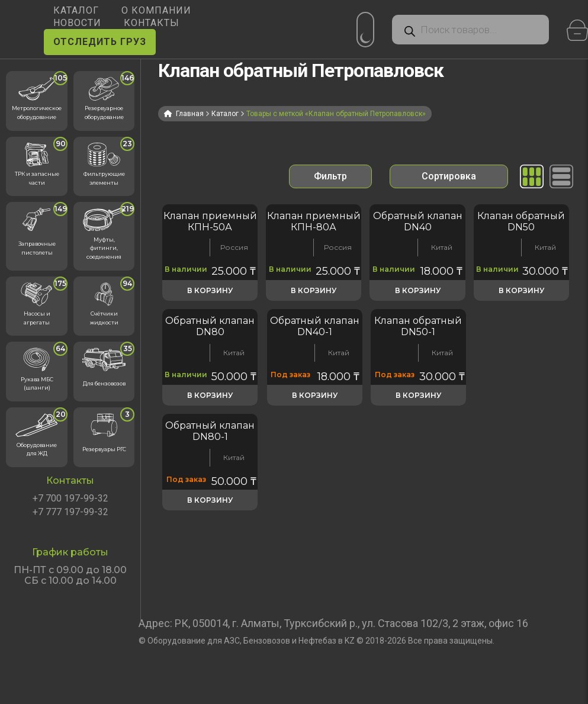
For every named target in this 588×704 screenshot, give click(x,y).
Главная (190, 114)
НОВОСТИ (77, 23)
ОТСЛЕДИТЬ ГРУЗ (100, 42)
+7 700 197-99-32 (70, 499)
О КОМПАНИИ (156, 10)
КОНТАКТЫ (152, 23)
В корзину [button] (210, 290)
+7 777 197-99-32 (70, 512)
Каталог (225, 114)
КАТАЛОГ (76, 10)
